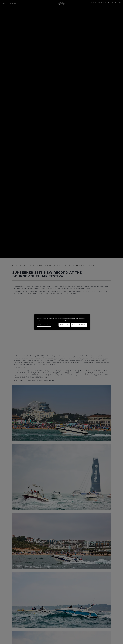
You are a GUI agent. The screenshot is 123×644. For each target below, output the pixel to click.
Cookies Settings (44, 325)
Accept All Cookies (79, 325)
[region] (62, 322)
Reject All (64, 325)
